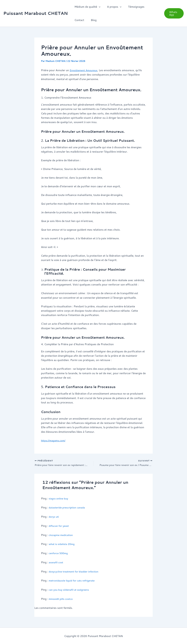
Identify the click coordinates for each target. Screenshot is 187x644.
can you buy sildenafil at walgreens (70, 589)
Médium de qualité (87, 7)
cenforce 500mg (59, 553)
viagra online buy (59, 499)
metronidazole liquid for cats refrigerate (73, 580)
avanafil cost (56, 562)
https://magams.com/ (54, 440)
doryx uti (54, 517)
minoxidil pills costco (61, 598)
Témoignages (133, 7)
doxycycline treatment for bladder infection (75, 571)
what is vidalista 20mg (62, 544)
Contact (151, 7)
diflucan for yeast (59, 526)
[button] (98, 7)
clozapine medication (61, 535)
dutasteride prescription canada (68, 508)
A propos (112, 7)
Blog (77, 20)
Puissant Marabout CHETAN (36, 13)
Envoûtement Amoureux (84, 70)
